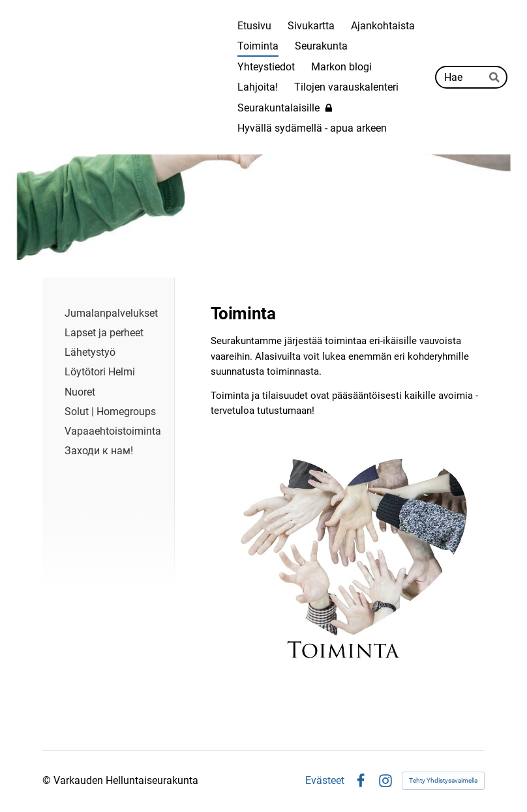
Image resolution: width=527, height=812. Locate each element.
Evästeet (325, 781)
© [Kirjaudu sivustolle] (48, 780)
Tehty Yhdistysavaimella (443, 780)
